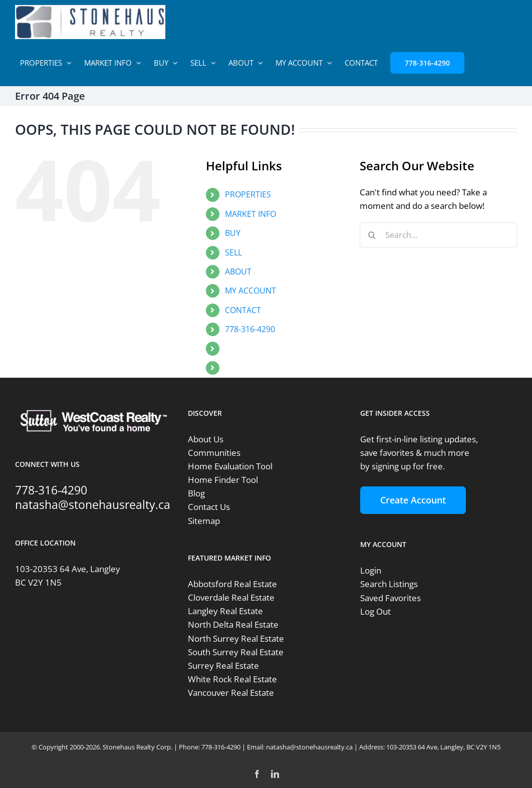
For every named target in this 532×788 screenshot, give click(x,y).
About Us (206, 439)
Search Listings (389, 584)
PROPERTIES (248, 194)
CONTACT (243, 310)
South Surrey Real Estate (236, 652)
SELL (233, 252)
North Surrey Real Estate (236, 638)
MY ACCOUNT (250, 291)
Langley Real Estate (225, 611)
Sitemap (204, 521)
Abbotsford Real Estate (232, 584)
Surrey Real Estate (223, 666)
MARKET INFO (250, 214)
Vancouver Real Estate (231, 693)
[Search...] (438, 235)
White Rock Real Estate (232, 679)
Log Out (375, 611)
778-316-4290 (250, 329)
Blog (196, 493)
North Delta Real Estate (233, 624)
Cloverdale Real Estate (231, 597)
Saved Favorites (390, 598)
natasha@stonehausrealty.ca (93, 504)
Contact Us (209, 507)
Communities (214, 453)
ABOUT (238, 272)
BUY (233, 233)
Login (371, 570)
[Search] (372, 235)
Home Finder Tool (223, 480)
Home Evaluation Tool (230, 466)
